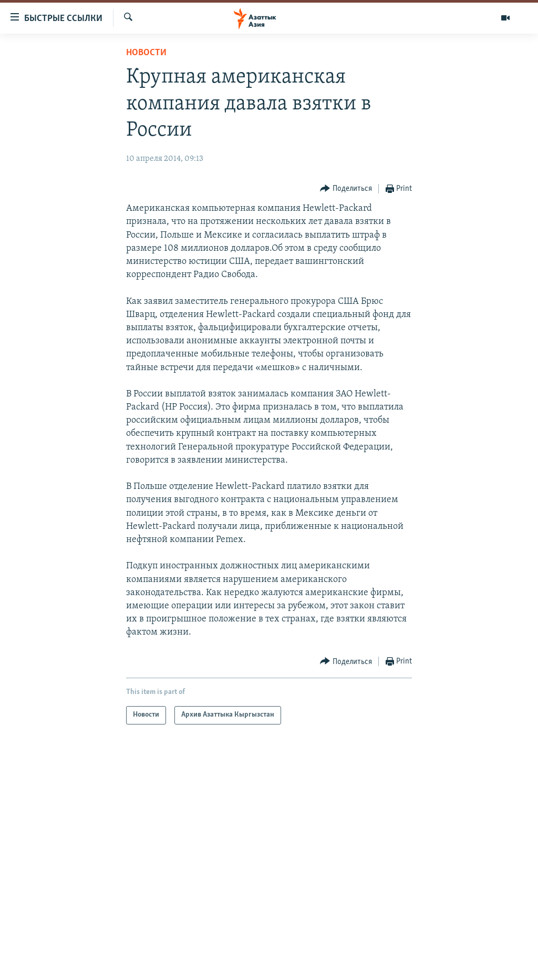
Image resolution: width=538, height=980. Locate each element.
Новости (146, 53)
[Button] (346, 189)
